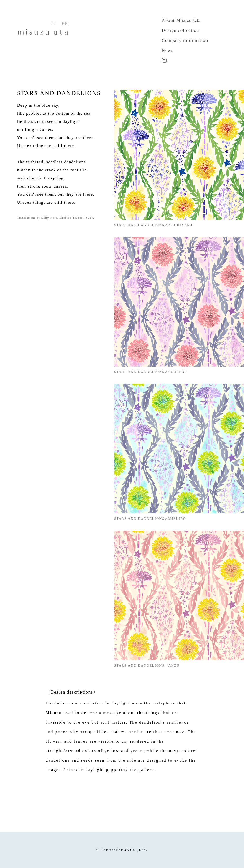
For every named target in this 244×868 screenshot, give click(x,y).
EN (65, 23)
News (168, 50)
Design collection (180, 30)
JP (54, 23)
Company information (185, 40)
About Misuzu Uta (181, 20)
